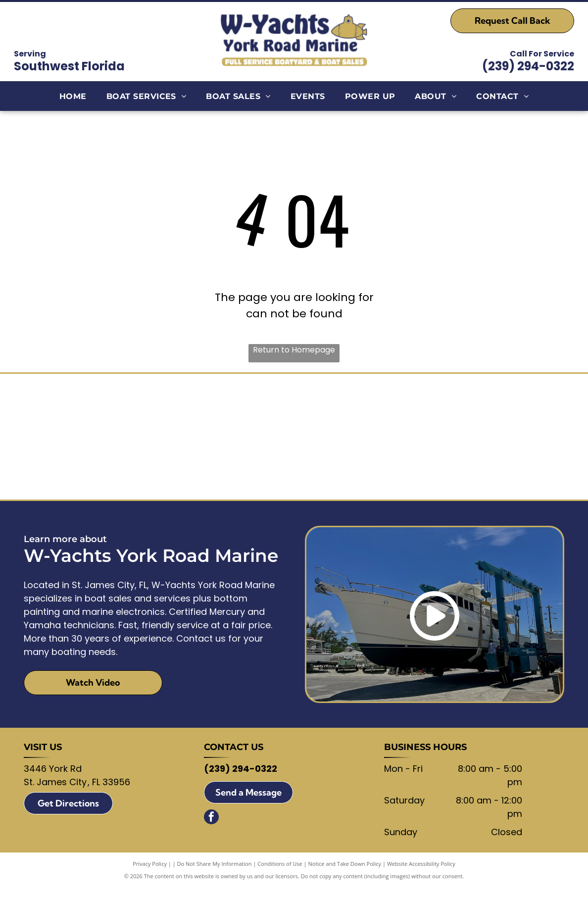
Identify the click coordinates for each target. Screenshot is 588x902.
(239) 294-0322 (528, 66)
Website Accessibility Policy (421, 878)
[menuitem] (73, 96)
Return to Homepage (294, 350)
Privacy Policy (150, 878)
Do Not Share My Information (215, 878)
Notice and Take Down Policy (345, 878)
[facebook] (211, 833)
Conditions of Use (280, 878)
